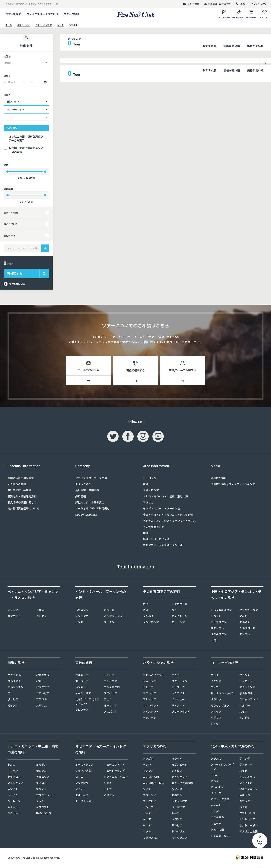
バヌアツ (109, 796)
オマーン (13, 771)
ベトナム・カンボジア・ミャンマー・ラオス (169, 521)
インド (79, 623)
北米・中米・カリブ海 (156, 540)
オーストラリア (84, 765)
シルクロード (247, 629)
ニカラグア (246, 802)
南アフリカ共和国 (182, 783)
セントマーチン (249, 826)
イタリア (216, 682)
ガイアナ (13, 706)
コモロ (79, 777)
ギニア (147, 820)
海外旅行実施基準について (23, 509)
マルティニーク (249, 789)
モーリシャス (83, 802)
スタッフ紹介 (72, 14)
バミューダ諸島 (220, 800)
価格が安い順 (255, 46)
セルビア (109, 676)
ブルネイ (148, 617)
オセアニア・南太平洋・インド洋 (163, 546)
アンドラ (245, 718)
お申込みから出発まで (21, 479)
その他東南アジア (153, 527)
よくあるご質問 (17, 485)
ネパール (109, 611)
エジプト (13, 789)
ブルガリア (82, 676)
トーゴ (176, 814)
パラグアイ (43, 688)
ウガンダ (177, 820)
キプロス (41, 783)
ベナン (147, 765)
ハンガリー (82, 688)
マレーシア (178, 623)
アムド (243, 617)
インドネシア (151, 623)
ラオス (40, 611)
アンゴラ (148, 759)
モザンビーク (180, 765)
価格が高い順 (232, 46)
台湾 (146, 605)
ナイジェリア (180, 777)
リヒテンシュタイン (223, 694)
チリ (10, 694)
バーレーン (14, 802)
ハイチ (243, 771)
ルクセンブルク (220, 706)
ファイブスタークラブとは (42, 14)
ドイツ (215, 724)
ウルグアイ (14, 682)
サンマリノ (246, 682)
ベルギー (245, 706)
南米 (146, 534)
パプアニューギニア (116, 777)
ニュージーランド (114, 771)
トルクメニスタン (221, 611)
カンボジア (14, 617)
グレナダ (245, 759)
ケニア (147, 826)
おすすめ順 (209, 46)
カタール (13, 808)
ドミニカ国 (217, 830)
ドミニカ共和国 (220, 836)
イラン (40, 802)
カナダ (215, 812)
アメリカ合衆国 (249, 832)
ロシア (176, 676)
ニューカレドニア (114, 765)
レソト (147, 832)
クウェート (14, 814)
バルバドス (217, 788)
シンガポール (180, 605)
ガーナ (147, 814)
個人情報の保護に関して (22, 503)
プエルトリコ (247, 814)
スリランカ (82, 617)
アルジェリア (15, 783)
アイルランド (247, 688)
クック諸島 (82, 783)
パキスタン (82, 611)
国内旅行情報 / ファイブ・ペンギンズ (233, 485)
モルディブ (82, 796)
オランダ (216, 700)
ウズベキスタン (249, 611)
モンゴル (245, 635)
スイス (243, 712)
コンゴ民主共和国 (154, 783)
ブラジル (41, 700)
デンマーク (178, 688)
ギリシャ (41, 789)
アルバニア (110, 682)
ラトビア (148, 688)
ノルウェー (178, 700)
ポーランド (82, 682)
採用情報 (81, 497)
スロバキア (110, 712)
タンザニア (178, 808)
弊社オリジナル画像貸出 (90, 503)
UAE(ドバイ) (44, 814)
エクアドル (14, 676)
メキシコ (245, 796)
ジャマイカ (246, 783)
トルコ (11, 765)
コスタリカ (217, 818)
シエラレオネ (180, 802)
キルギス (245, 623)
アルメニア (150, 700)
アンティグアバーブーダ (222, 767)
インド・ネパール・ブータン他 (161, 509)
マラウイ (177, 759)
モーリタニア (180, 838)
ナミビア (177, 771)
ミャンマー (14, 611)
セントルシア (247, 820)
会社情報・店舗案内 (87, 491)
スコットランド (249, 700)
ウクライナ (178, 694)
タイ (174, 611)
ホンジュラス (247, 777)
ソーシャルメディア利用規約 (92, 509)
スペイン (216, 712)
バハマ (215, 782)
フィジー (81, 789)
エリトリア (150, 796)
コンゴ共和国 (151, 777)
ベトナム (41, 617)
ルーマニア (110, 706)
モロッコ (41, 771)
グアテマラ (246, 765)
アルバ (215, 776)
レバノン (13, 796)
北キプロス (14, 777)
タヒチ (108, 783)
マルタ (215, 676)
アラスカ (216, 759)
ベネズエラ (43, 676)
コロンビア (43, 694)
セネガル (177, 796)
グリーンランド (181, 712)
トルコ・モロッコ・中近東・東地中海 (165, 497)
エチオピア (150, 802)
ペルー (40, 682)
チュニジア (43, 777)
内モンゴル (217, 629)
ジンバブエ (178, 832)
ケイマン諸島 (83, 771)
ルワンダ (177, 789)
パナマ (243, 808)
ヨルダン (41, 765)
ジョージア (150, 682)
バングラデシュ (113, 617)
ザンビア (177, 826)
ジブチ (147, 789)
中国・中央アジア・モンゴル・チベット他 (168, 515)
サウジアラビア (45, 796)
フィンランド (151, 706)
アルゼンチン (15, 688)
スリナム (41, 706)
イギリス (216, 718)
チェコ (108, 700)
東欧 (146, 485)
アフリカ (148, 503)
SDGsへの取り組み (86, 515)
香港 (146, 611)
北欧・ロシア (151, 491)
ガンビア (148, 808)
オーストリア (83, 694)
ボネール (216, 806)
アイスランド (151, 712)
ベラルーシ (150, 718)
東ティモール (179, 617)
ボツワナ (148, 771)
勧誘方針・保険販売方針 (22, 497)
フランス (245, 676)
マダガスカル (151, 838)
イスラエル (43, 808)
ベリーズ (216, 794)
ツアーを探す (13, 14)
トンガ (108, 789)
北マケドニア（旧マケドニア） (87, 702)
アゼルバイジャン (153, 676)
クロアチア (82, 710)
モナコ (215, 688)
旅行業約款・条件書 (19, 491)
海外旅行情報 (219, 479)
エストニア (150, 694)
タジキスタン (219, 635)
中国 (213, 641)
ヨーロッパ (150, 479)
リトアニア (178, 706)
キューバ (216, 824)
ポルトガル (246, 694)
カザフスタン (219, 623)
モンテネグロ (112, 688)
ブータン (109, 623)
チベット (216, 617)
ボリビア (13, 700)
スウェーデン (180, 682)
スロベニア (110, 694)
